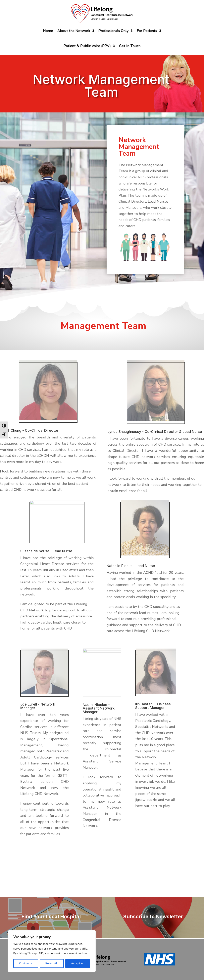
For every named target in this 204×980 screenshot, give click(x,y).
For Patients (147, 31)
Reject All (52, 963)
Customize (26, 963)
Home (48, 31)
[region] (52, 951)
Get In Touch (130, 46)
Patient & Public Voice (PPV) (87, 46)
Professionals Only (113, 31)
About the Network (74, 31)
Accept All (78, 963)
